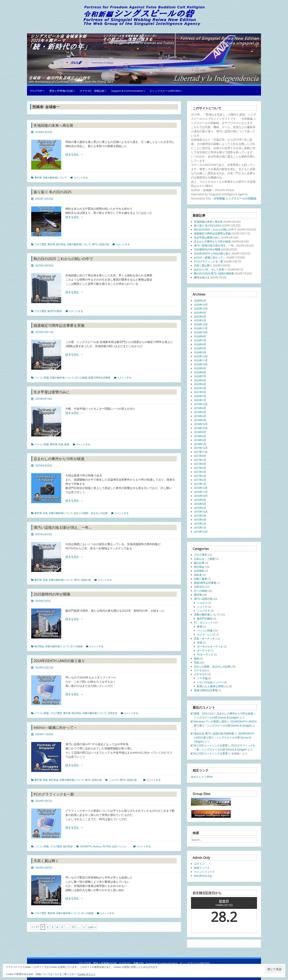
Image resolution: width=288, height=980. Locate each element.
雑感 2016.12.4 (203, 713)
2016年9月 (200, 500)
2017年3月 (200, 476)
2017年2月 (200, 480)
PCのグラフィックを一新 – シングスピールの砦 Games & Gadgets (225, 747)
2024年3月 (200, 352)
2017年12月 (201, 448)
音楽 (200, 642)
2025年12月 (201, 305)
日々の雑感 (81, 378)
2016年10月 (201, 496)
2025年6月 (200, 317)
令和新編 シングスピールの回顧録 (235, 198)
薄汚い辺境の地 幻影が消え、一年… (62, 527)
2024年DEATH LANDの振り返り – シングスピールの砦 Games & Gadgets (225, 723)
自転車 (198, 575)
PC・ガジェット (203, 622)
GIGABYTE (86, 846)
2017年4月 (200, 472)
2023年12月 (201, 356)
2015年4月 (200, 520)
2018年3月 (200, 440)
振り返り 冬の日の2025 (52, 192)
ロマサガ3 (200, 670)
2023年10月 (201, 364)
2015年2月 (200, 524)
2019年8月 (200, 408)
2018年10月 (201, 428)
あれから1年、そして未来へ (210, 269)
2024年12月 (201, 324)
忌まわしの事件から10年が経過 (59, 459)
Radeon (97, 846)
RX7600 (107, 846)
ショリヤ (202, 607)
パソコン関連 (42, 378)
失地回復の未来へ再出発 (53, 125)
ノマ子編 (202, 678)
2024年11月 (201, 328)
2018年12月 (201, 424)
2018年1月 (200, 444)
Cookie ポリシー (86, 974)
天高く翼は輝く (46, 861)
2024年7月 (200, 340)
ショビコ (202, 603)
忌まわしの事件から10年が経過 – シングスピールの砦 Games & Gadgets (225, 715)
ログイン (199, 864)
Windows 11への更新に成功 (210, 721)
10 (73, 927)
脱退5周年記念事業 (205, 583)
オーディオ (203, 650)
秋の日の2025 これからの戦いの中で (63, 259)
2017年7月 (200, 460)
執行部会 (61, 244)
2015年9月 (200, 516)
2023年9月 (200, 368)
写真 (61, 444)
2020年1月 (200, 400)
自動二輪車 (200, 579)
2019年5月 (200, 412)
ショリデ (114, 780)
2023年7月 (200, 376)
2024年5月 (200, 348)
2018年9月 (200, 432)
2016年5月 (200, 504)
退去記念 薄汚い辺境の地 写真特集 (214, 733)
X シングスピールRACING (165, 91)
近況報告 (199, 571)
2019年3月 (200, 420)
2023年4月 (200, 384)
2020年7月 (200, 396)
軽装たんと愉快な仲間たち (213, 686)
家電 (200, 626)
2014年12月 (201, 532)
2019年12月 (201, 404)
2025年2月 (200, 320)
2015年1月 (200, 528)
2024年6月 (200, 344)
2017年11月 (201, 452)
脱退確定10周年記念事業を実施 (59, 325)
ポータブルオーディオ (210, 646)
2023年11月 (201, 360)
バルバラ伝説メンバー (210, 682)
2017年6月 (200, 464)
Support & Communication (127, 91)
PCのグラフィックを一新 (54, 794)
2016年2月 (200, 508)
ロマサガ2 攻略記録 (92, 91)
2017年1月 (200, 484)
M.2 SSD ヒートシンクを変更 (211, 745)
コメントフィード (204, 872)
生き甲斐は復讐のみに (52, 392)
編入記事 (199, 563)
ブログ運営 (40, 244)
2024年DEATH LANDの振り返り (59, 661)
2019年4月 (200, 416)
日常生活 (112, 713)
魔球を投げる (202, 277)
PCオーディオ (205, 654)
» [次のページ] (84, 927)
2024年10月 (201, 332)
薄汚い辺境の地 (100, 244)
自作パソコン (119, 846)
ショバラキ (203, 611)
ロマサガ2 (200, 674)
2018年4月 (200, 436)
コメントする (81, 178)
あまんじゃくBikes (202, 777)
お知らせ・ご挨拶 (204, 559)
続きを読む (74, 154)
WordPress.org (203, 876)
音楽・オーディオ (204, 638)
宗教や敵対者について (55, 178)
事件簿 (38, 178)
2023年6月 (200, 380)
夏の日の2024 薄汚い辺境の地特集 (214, 273)
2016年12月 (201, 488)
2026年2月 (200, 301)
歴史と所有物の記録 (61, 91)
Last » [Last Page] (92, 927)
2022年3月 (200, 388)
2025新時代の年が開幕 (52, 594)
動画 (67, 444)
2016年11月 (201, 492)
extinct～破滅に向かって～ (55, 727)
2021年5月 (200, 392)
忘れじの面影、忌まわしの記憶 (91, 513)
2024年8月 (200, 336)
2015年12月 (201, 512)
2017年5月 (200, 468)
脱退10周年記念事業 (99, 378)
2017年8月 (200, 456)
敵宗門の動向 (55, 311)
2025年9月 (200, 313)
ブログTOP (36, 91)
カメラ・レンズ (206, 634)
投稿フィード (202, 868)
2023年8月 (200, 372)
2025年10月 (201, 309)
